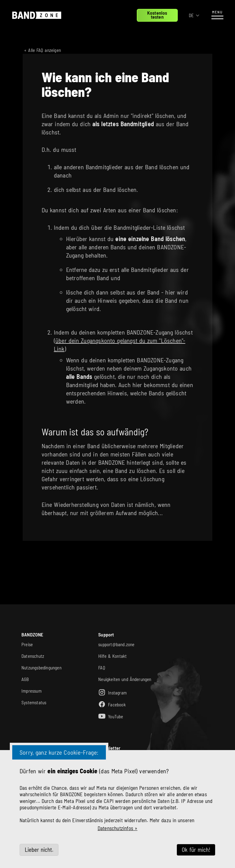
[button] (194, 15)
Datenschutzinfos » (117, 828)
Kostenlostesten (157, 15)
